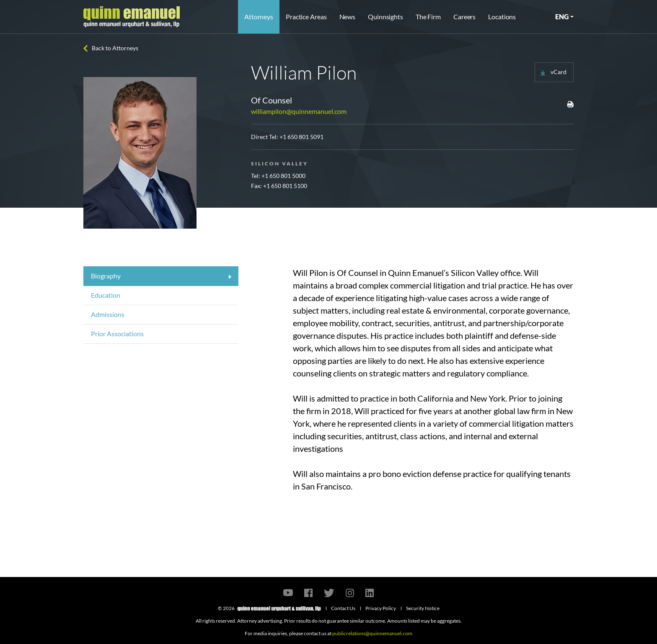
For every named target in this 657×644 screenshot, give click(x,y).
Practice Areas (306, 17)
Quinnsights (385, 17)
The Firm (428, 17)
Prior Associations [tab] (117, 334)
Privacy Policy (381, 608)
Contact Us (343, 608)
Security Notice (423, 608)
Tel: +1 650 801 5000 (278, 176)
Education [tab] (106, 295)
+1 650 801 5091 (301, 137)
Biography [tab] (106, 276)
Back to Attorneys (115, 48)
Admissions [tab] (108, 314)
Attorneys (259, 17)
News (348, 17)
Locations (502, 17)
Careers (464, 17)
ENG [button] (562, 17)
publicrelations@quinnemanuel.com (372, 633)
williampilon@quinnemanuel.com (299, 111)
